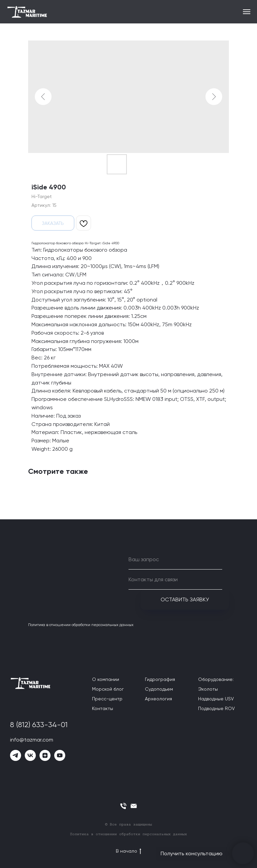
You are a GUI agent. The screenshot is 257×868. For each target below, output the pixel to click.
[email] (134, 806)
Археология (158, 699)
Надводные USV (216, 699)
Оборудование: (216, 679)
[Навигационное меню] (247, 12)
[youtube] (60, 755)
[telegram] (16, 755)
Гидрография (160, 679)
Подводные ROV (217, 708)
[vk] (30, 755)
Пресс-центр (107, 699)
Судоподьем (159, 689)
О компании (106, 679)
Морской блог (108, 689)
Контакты (103, 708)
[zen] (45, 755)
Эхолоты (208, 689)
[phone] (123, 806)
